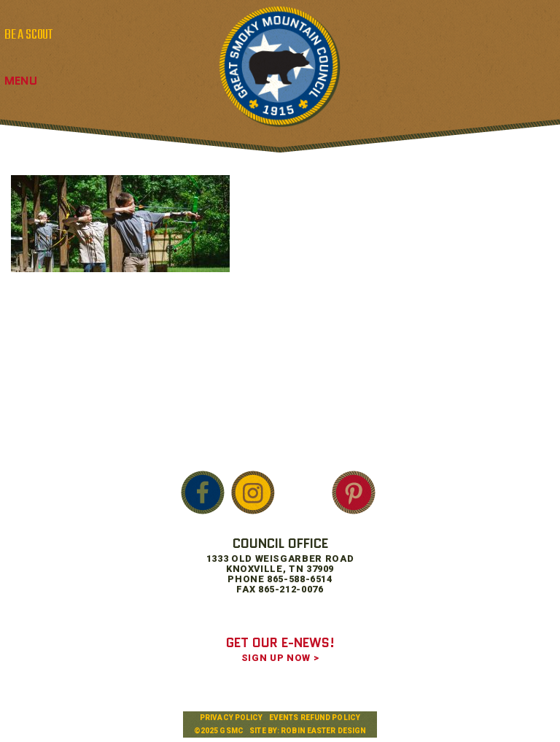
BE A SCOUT (28, 35)
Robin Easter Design (323, 731)
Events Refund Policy (315, 718)
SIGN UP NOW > (280, 658)
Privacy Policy (231, 718)
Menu (21, 81)
